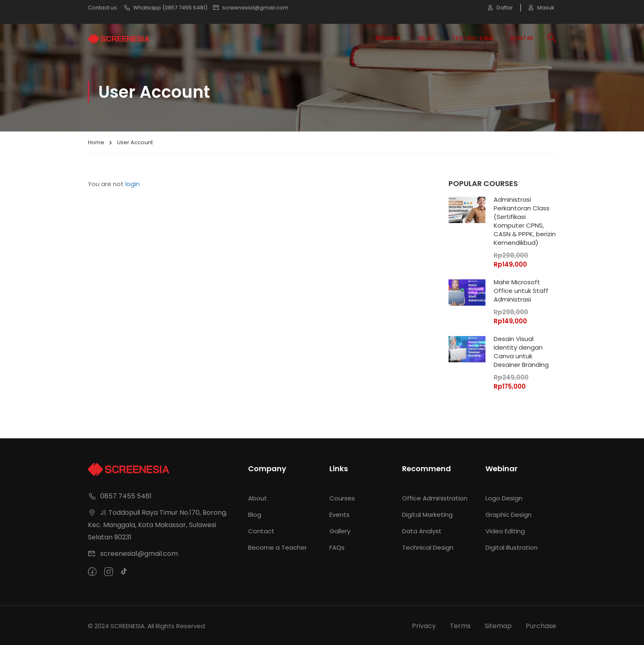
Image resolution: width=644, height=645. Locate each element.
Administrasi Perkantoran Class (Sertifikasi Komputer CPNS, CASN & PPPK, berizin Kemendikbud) (525, 221)
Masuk (542, 8)
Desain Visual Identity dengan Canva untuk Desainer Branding (521, 352)
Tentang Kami (473, 38)
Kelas (426, 38)
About (258, 496)
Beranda (388, 38)
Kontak (522, 38)
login (132, 184)
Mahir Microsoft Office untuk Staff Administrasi (521, 291)
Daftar (499, 8)
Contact (261, 529)
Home (96, 142)
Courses (342, 496)
